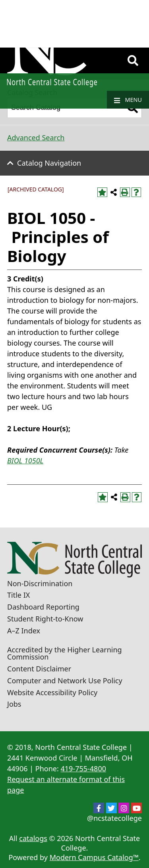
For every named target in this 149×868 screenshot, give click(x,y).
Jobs (14, 704)
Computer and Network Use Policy (65, 681)
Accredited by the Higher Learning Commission (65, 653)
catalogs (33, 838)
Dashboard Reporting (43, 607)
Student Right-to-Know (45, 619)
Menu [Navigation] (128, 100)
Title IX (18, 595)
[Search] (133, 61)
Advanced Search (36, 138)
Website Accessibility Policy (52, 692)
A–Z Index (24, 631)
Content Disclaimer (39, 669)
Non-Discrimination (40, 583)
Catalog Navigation (49, 163)
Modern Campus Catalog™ (94, 857)
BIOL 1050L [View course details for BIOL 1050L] (25, 461)
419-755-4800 (83, 769)
